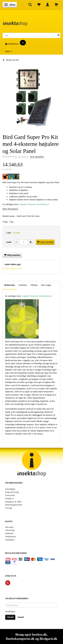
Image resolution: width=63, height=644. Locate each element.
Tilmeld (10, 617)
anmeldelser (21, 157)
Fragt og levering (12, 492)
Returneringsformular (14, 505)
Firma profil (10, 495)
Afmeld (20, 617)
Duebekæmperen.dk (20, 639)
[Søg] (59, 35)
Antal (9, 242)
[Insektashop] (15, 23)
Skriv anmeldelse (37, 157)
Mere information (10, 209)
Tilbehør (34, 285)
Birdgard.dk (48, 639)
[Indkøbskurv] (32, 44)
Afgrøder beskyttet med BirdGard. (34, 204)
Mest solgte (46, 285)
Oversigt (9, 508)
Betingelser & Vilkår (13, 502)
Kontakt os (9, 499)
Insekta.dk (39, 634)
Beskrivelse (10, 285)
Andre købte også (13, 264)
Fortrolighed (10, 489)
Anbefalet (23, 285)
